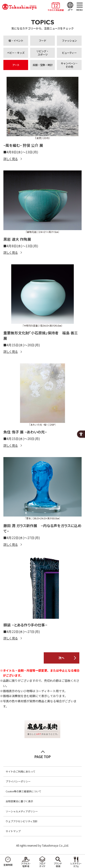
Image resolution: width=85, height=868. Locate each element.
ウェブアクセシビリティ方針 (22, 821)
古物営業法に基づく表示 (19, 801)
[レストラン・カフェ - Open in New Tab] (76, 861)
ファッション (69, 41)
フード (42, 41)
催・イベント (16, 41)
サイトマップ (13, 831)
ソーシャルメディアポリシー (22, 811)
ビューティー (69, 53)
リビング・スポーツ (42, 53)
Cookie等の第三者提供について (23, 791)
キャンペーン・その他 (69, 65)
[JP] (70, 7)
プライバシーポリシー (18, 781)
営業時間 (8, 865)
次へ (61, 658)
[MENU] (80, 7)
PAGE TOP (43, 757)
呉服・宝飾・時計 (43, 65)
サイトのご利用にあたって (21, 771)
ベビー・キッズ (16, 53)
